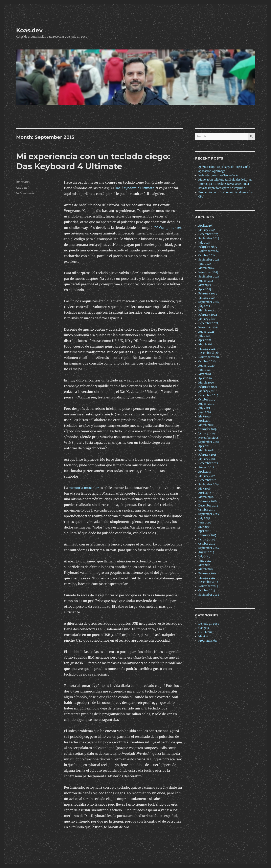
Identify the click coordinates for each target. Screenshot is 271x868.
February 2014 (207, 573)
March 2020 (206, 383)
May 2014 (204, 565)
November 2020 (209, 357)
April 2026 (205, 226)
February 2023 (208, 294)
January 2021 (207, 349)
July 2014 (204, 556)
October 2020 (207, 361)
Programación (208, 641)
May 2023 (205, 285)
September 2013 (209, 595)
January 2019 (207, 433)
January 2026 (207, 230)
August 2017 (206, 467)
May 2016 (205, 489)
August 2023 (206, 281)
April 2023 (205, 289)
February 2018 (207, 455)
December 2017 (208, 463)
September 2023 (209, 277)
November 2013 (208, 586)
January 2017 (207, 476)
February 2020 (208, 387)
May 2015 (204, 527)
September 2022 (209, 302)
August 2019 (206, 404)
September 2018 (209, 442)
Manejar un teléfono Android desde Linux (225, 180)
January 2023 (207, 298)
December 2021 (208, 323)
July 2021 (204, 336)
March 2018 (206, 450)
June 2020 (205, 370)
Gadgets (22, 188)
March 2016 (206, 497)
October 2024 (207, 255)
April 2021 (205, 340)
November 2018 (208, 438)
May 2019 (205, 417)
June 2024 (205, 264)
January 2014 (207, 578)
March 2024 (206, 268)
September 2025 (209, 238)
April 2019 (205, 421)
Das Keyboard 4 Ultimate (134, 188)
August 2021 (206, 332)
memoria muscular (84, 488)
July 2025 (204, 243)
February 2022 (208, 315)
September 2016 (209, 484)
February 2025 (208, 247)
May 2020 (205, 374)
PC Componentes (168, 228)
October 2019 (207, 400)
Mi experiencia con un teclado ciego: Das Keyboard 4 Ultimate (93, 161)
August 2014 (206, 552)
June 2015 (205, 523)
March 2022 (206, 311)
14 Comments (25, 193)
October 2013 (207, 590)
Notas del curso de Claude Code (218, 175)
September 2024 (209, 260)
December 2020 (208, 353)
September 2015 (209, 514)
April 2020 (205, 378)
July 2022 (204, 306)
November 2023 (208, 272)
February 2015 (207, 535)
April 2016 (205, 493)
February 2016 (208, 501)
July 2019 (204, 408)
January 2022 (207, 319)
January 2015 (207, 540)
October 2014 (207, 544)
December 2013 (208, 582)
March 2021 (206, 344)
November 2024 (209, 251)
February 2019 (208, 429)
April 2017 (205, 472)
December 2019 (208, 395)
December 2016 (208, 480)
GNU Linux (205, 632)
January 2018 (207, 459)
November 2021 (208, 327)
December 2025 (208, 234)
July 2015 (204, 518)
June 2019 (205, 412)
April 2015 (205, 531)
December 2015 (208, 506)
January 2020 (207, 391)
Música (203, 636)
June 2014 (205, 561)
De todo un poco (209, 624)
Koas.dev (29, 30)
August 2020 (206, 366)
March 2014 (206, 569)
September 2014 (209, 548)
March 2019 (206, 425)
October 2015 (207, 510)
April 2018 (205, 446)
